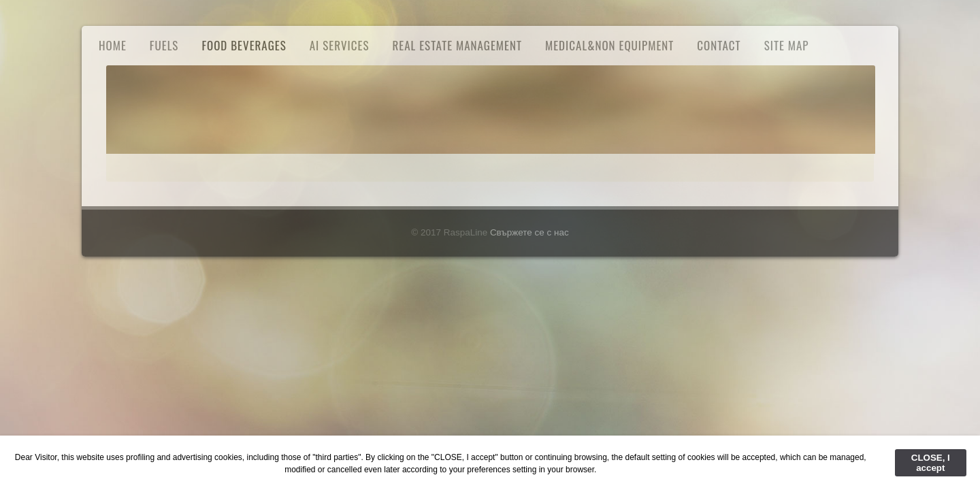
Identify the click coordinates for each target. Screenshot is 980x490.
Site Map (787, 45)
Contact (719, 45)
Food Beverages (244, 45)
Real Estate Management (457, 45)
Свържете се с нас (529, 232)
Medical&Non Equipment (609, 45)
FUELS (164, 45)
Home (113, 45)
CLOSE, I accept (931, 463)
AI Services (340, 45)
